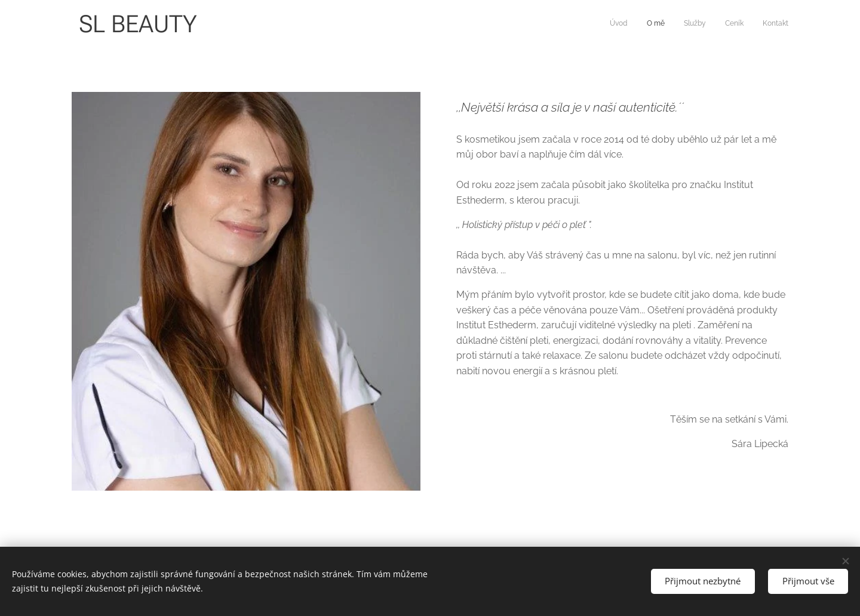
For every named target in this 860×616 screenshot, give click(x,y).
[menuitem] (715, 24)
